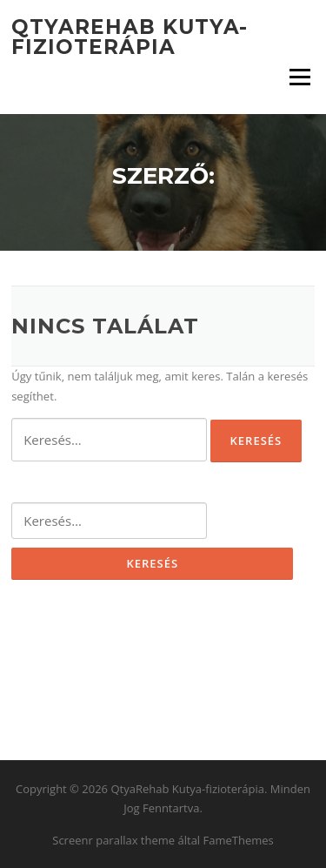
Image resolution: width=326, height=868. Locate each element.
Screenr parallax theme (113, 840)
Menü (299, 77)
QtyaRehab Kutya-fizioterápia (130, 37)
